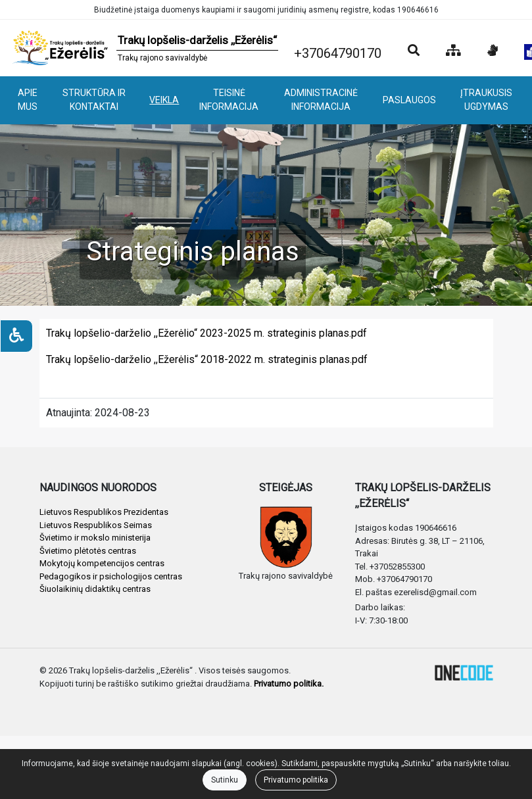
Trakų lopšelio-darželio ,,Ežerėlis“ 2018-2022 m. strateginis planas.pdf (207, 359)
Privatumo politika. (289, 684)
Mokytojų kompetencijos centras (102, 563)
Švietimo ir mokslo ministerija (95, 538)
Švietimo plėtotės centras (88, 551)
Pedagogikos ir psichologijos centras (111, 576)
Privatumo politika (296, 780)
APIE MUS (28, 100)
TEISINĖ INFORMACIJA (229, 100)
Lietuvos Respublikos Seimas (96, 525)
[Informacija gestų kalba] (493, 51)
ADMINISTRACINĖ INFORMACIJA (321, 100)
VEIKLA (164, 100)
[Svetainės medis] (453, 51)
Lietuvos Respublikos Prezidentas (104, 512)
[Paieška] (414, 51)
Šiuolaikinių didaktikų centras (95, 589)
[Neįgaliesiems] (16, 336)
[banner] (144, 48)
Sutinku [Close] (225, 780)
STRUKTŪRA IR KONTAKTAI (94, 100)
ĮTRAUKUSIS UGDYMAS (486, 100)
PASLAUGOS (409, 100)
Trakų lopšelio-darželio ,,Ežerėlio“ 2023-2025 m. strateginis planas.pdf (206, 333)
